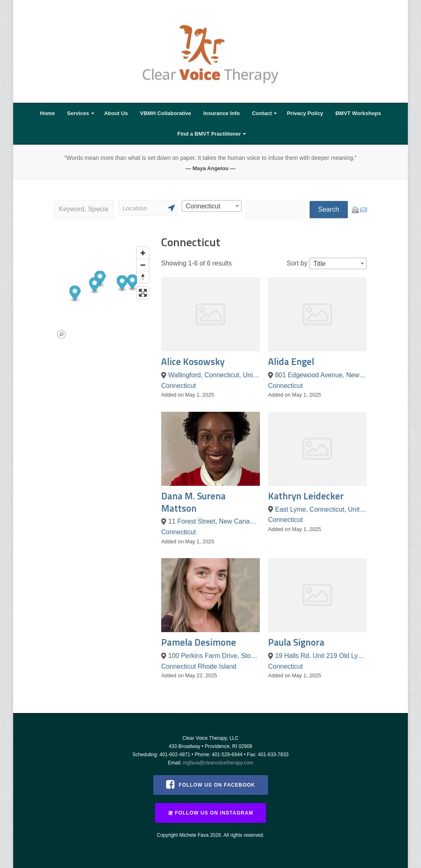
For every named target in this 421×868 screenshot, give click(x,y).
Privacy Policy (305, 113)
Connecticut (179, 386)
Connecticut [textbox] (203, 206)
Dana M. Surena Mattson (193, 502)
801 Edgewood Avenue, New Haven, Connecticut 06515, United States (321, 375)
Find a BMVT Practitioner (209, 134)
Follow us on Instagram (210, 813)
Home (47, 113)
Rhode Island (217, 666)
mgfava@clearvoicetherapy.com (218, 763)
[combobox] (212, 206)
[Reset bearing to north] (143, 277)
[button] (95, 285)
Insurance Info (221, 113)
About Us (116, 113)
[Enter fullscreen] (143, 293)
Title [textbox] (319, 264)
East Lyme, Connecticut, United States (321, 509)
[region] (104, 292)
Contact (262, 113)
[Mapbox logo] (61, 334)
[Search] (148, 208)
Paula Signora (296, 642)
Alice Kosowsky (193, 361)
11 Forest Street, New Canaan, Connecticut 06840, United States (214, 521)
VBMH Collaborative (166, 113)
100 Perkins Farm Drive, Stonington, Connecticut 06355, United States (214, 656)
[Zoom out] (143, 265)
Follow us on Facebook (211, 784)
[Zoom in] (143, 253)
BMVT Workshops (358, 113)
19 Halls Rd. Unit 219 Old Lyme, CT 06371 (321, 656)
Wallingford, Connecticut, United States (214, 375)
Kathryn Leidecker (306, 496)
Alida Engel (291, 361)
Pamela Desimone (199, 642)
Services (78, 113)
